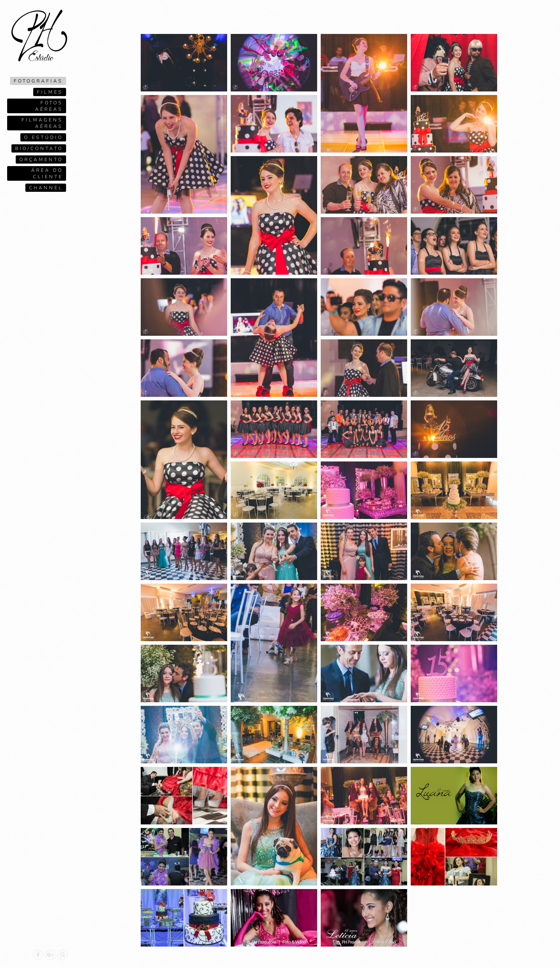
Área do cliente (47, 174)
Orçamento (41, 160)
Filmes (50, 92)
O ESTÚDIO (43, 138)
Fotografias (38, 81)
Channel (46, 188)
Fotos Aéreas (49, 106)
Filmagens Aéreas (42, 123)
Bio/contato (39, 149)
